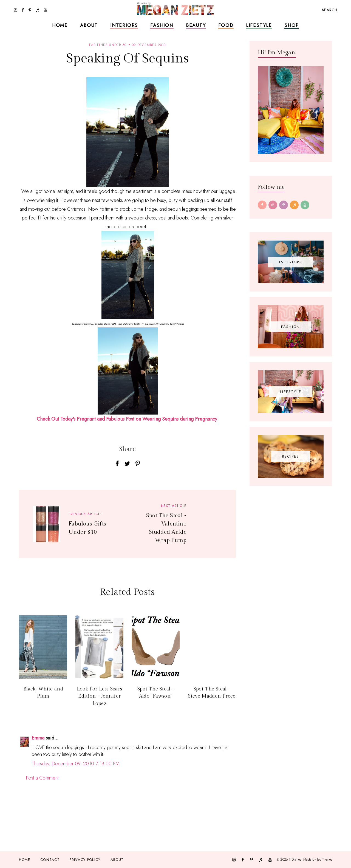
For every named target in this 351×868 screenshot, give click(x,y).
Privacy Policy (85, 860)
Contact (50, 860)
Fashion (162, 25)
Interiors (124, 25)
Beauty (196, 25)
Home (60, 25)
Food (226, 25)
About (89, 25)
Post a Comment (42, 778)
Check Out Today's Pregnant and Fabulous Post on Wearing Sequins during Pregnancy (127, 419)
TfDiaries (295, 860)
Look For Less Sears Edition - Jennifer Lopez (100, 696)
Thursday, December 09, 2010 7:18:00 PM (76, 764)
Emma (38, 738)
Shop (292, 25)
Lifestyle (259, 25)
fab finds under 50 (108, 45)
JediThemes (325, 860)
